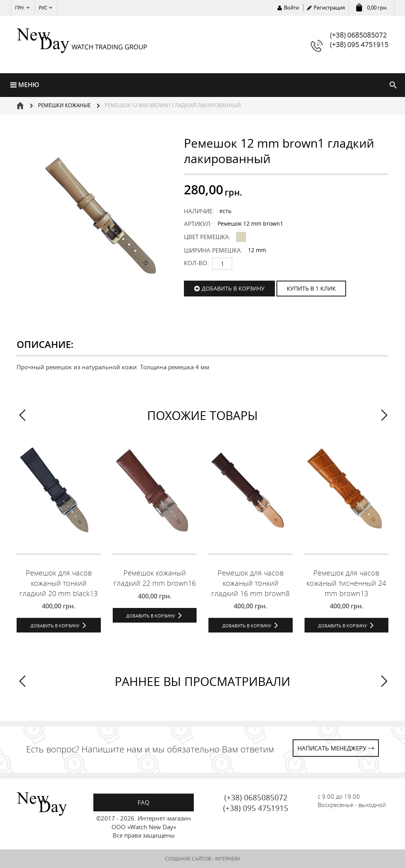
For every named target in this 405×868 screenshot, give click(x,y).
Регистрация (329, 8)
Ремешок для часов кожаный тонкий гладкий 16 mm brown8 (250, 583)
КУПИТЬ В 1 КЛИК (311, 288)
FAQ (144, 802)
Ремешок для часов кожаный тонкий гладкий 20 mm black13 (59, 583)
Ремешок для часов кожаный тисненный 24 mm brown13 (346, 583)
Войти (291, 8)
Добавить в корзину (233, 288)
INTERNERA (228, 859)
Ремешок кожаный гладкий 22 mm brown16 (155, 578)
